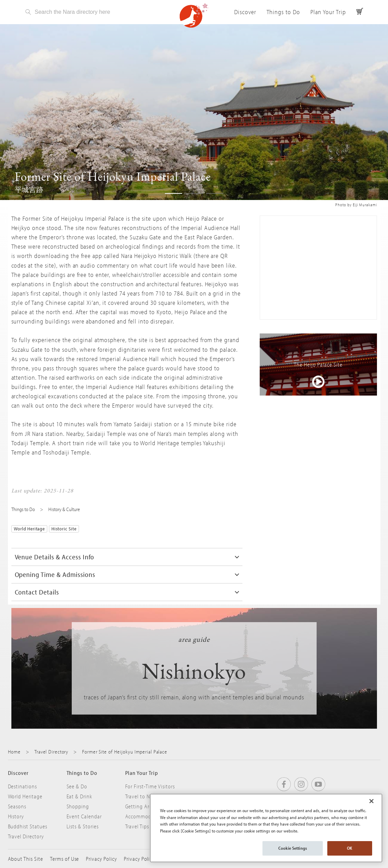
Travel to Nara (141, 796)
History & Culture (64, 509)
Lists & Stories (83, 826)
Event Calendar (84, 816)
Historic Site (64, 529)
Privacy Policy (101, 859)
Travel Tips (137, 826)
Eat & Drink (79, 796)
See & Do (77, 786)
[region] (266, 828)
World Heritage (29, 529)
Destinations (23, 786)
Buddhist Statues (28, 826)
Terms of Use (65, 859)
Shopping (78, 806)
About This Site (26, 859)
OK (350, 848)
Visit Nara (194, 16)
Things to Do (283, 12)
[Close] (371, 801)
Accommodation (145, 816)
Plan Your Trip (328, 12)
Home (14, 752)
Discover (245, 12)
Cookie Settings (293, 848)
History (16, 816)
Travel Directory (51, 752)
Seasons (17, 806)
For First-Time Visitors (150, 786)
